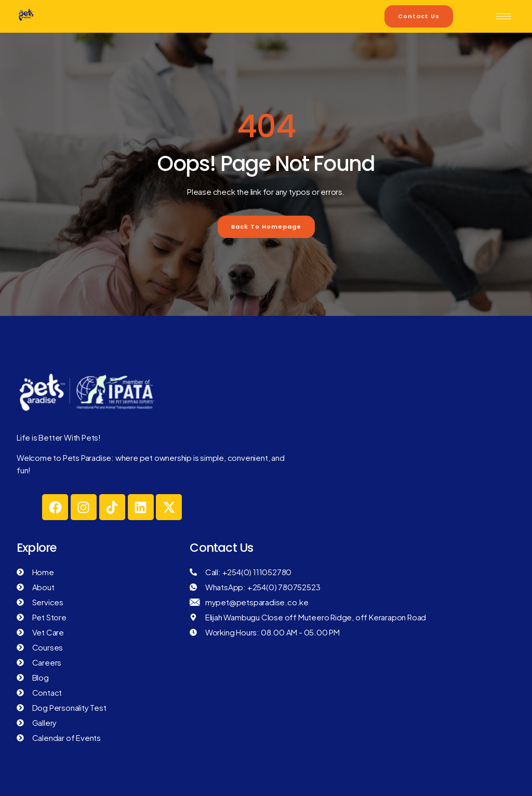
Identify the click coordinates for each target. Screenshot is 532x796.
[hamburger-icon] (504, 16)
